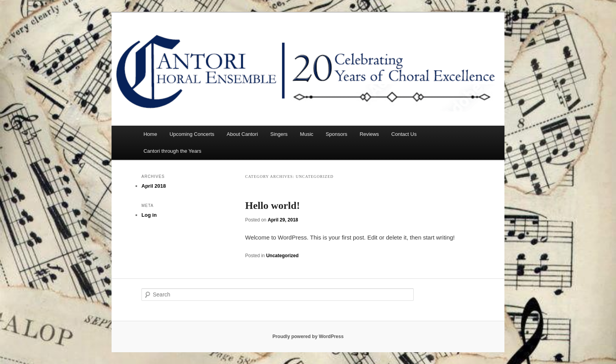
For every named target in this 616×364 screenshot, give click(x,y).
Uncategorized (282, 256)
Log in (149, 215)
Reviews (369, 134)
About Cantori (242, 134)
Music (307, 134)
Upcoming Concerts (192, 134)
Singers (279, 134)
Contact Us (404, 134)
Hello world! (272, 206)
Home (150, 134)
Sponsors (336, 134)
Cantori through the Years (172, 151)
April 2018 (154, 186)
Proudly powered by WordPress (308, 337)
